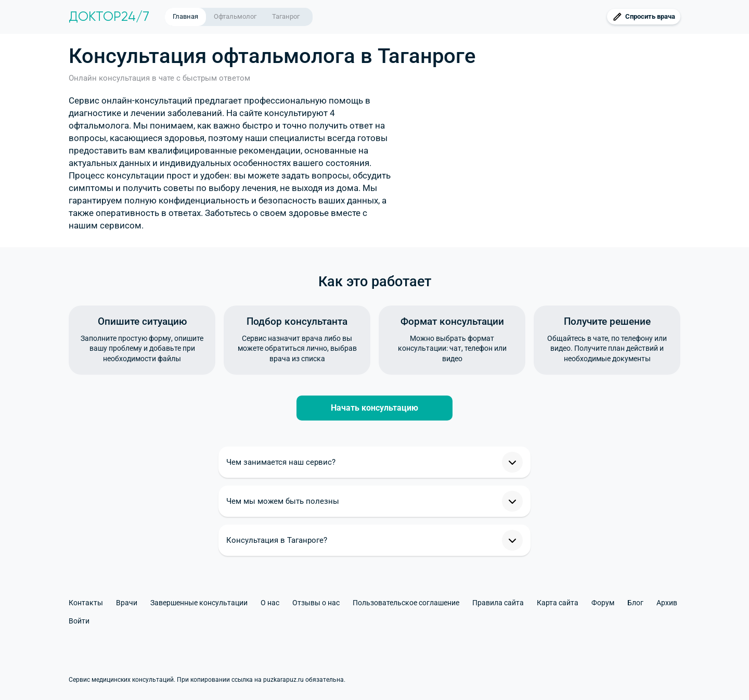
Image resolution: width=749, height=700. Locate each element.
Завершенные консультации (199, 603)
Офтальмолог (235, 16)
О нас (270, 603)
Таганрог (286, 16)
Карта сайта (558, 603)
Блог (635, 603)
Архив (667, 603)
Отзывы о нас (316, 603)
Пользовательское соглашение (406, 603)
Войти (79, 621)
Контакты (86, 603)
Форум (603, 603)
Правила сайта (498, 603)
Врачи (127, 603)
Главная (185, 16)
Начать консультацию (374, 408)
